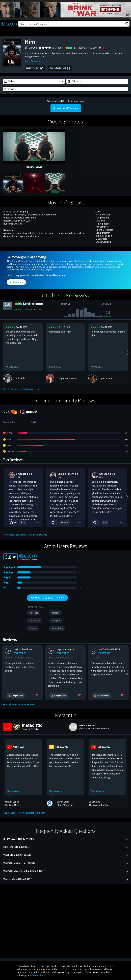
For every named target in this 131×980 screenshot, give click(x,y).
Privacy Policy (39, 975)
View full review (13, 791)
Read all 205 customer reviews (19, 704)
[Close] (115, 965)
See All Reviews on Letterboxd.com (21, 389)
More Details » (32, 61)
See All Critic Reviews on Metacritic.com (24, 813)
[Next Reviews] (127, 353)
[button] (34, 81)
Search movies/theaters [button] (75, 24)
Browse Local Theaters (66, 108)
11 (13, 522)
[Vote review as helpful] (16, 696)
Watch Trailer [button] (35, 68)
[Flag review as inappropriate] (37, 696)
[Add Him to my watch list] (60, 68)
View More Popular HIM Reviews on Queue (25, 535)
